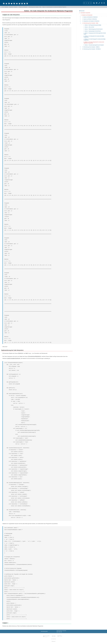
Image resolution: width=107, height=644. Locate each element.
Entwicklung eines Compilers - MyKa (35, 7)
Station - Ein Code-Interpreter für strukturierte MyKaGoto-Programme (54, 7)
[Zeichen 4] (91, 3)
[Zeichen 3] (89, 3)
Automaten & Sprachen (13, 7)
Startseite (6, 7)
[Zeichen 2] (86, 3)
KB (61, 632)
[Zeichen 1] (84, 3)
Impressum (54, 641)
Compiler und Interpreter (23, 7)
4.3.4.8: (3, 7)
